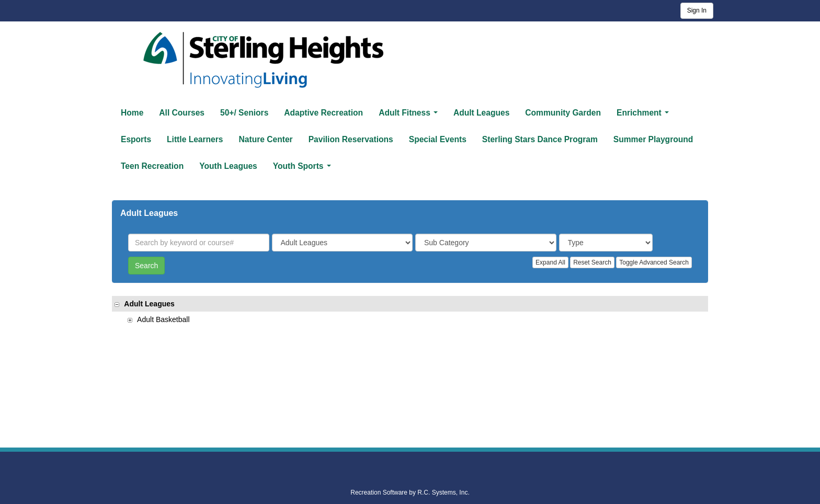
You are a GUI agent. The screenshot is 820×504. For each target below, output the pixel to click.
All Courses (182, 113)
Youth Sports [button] (304, 169)
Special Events (438, 139)
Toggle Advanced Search (654, 262)
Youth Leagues (228, 166)
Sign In (697, 10)
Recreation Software (379, 492)
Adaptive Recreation (323, 113)
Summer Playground (653, 139)
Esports (136, 139)
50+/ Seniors (244, 113)
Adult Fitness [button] (411, 116)
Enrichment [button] (645, 116)
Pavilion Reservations (351, 139)
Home (132, 113)
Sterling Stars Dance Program (540, 139)
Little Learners (195, 139)
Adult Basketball (159, 319)
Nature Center (266, 139)
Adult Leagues (481, 113)
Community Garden (563, 113)
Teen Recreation (152, 166)
